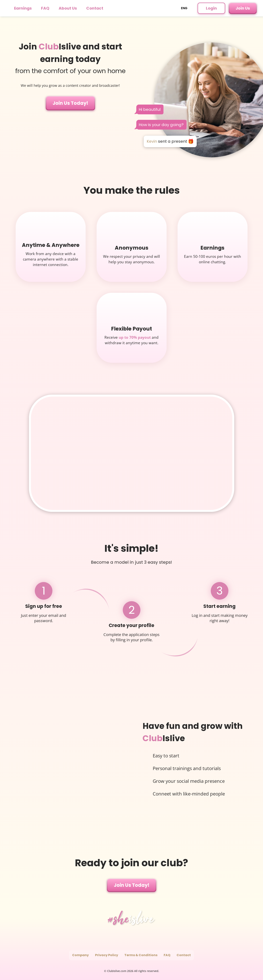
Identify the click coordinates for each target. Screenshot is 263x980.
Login (211, 8)
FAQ (45, 8)
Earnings (23, 8)
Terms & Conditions (141, 955)
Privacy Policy (107, 955)
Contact (95, 8)
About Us (68, 8)
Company (80, 955)
